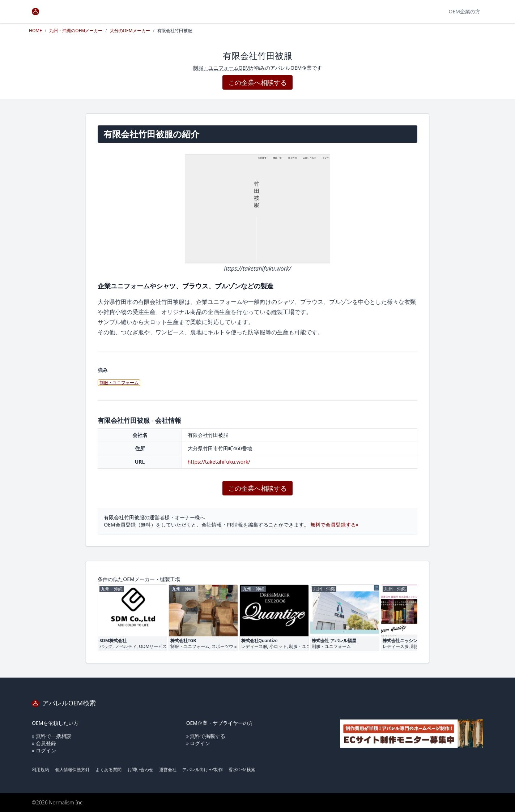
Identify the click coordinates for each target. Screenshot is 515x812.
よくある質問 (108, 770)
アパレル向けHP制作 (203, 770)
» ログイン (44, 750)
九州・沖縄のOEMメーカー (76, 31)
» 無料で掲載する (206, 736)
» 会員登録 (44, 743)
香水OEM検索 (242, 770)
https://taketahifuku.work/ (219, 462)
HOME (35, 31)
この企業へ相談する (257, 82)
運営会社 (168, 770)
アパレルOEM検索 (64, 703)
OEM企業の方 (465, 11)
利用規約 (41, 770)
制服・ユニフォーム (119, 383)
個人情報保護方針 (72, 770)
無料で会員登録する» (334, 525)
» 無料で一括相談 (52, 736)
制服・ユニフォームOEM (222, 68)
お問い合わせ (140, 770)
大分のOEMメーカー (130, 31)
